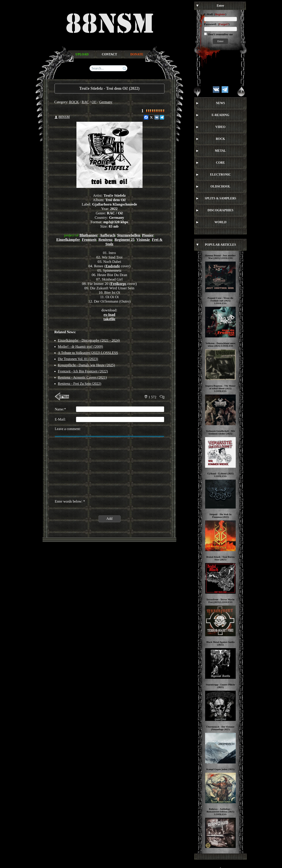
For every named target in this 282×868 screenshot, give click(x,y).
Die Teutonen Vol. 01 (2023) (78, 359)
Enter (220, 41)
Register (220, 14)
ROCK (74, 102)
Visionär (143, 240)
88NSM (64, 117)
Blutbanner (89, 235)
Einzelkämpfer (68, 240)
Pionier (148, 235)
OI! (94, 102)
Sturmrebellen (129, 235)
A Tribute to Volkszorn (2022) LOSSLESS (88, 353)
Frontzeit (89, 240)
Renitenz (106, 240)
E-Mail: (209, 14)
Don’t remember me (220, 34)
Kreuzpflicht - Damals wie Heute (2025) (86, 365)
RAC (85, 102)
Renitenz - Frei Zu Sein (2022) (80, 384)
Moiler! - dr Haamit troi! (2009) (81, 347)
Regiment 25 (124, 240)
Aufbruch (107, 235)
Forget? (224, 24)
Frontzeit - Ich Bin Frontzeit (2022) (83, 371)
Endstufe (113, 266)
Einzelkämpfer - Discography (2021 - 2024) (89, 340)
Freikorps (118, 284)
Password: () (217, 24)
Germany (106, 102)
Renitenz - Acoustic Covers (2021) (82, 377)
